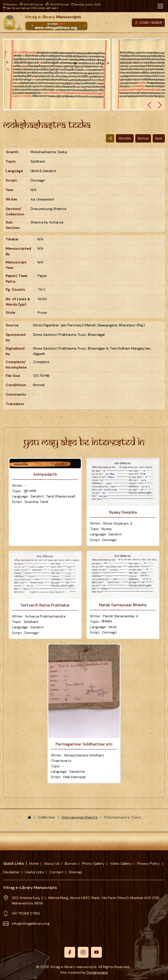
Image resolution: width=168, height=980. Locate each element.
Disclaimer (12, 872)
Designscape (97, 972)
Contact (56, 872)
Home (34, 864)
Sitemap (75, 872)
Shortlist (125, 138)
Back (159, 138)
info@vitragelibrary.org (31, 924)
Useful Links (35, 872)
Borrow (143, 138)
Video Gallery (121, 864)
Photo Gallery (93, 864)
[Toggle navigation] (160, 6)
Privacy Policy (149, 864)
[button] (160, 105)
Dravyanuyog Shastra (79, 817)
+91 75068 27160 (26, 913)
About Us (52, 864)
